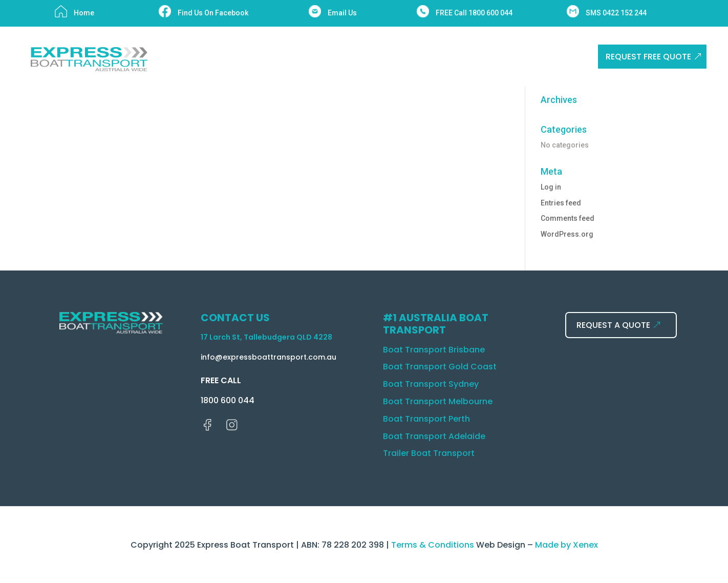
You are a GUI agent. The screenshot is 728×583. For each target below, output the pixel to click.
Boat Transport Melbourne (438, 401)
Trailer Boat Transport (429, 453)
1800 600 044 (228, 400)
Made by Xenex (566, 545)
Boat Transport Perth (426, 419)
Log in (551, 187)
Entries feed (561, 203)
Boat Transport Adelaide (434, 436)
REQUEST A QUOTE (613, 325)
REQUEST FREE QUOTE (648, 57)
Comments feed (568, 218)
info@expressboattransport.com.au (269, 357)
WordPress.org (567, 234)
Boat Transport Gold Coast (440, 367)
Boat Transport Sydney (431, 384)
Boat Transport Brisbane (434, 350)
